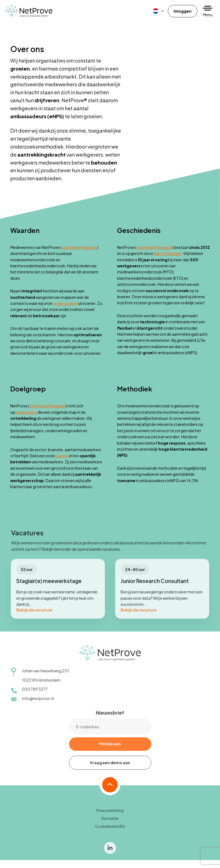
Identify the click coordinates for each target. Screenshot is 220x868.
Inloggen (183, 11)
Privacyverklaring (110, 814)
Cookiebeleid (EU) (110, 830)
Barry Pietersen (168, 253)
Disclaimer (110, 822)
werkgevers (26, 412)
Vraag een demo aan (110, 765)
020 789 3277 (35, 692)
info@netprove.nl (38, 701)
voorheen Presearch (79, 247)
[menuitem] (159, 11)
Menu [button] (208, 15)
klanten (62, 456)
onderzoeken (65, 303)
